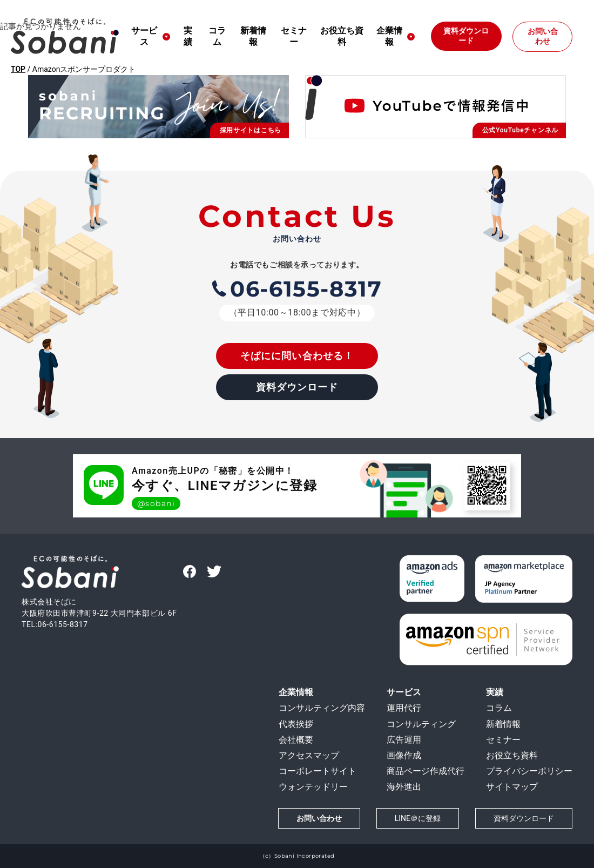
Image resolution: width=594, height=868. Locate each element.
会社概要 (296, 740)
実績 (188, 36)
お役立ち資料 (342, 36)
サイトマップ (512, 787)
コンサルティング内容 (322, 708)
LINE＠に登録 (418, 818)
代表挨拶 (296, 724)
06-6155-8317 (297, 289)
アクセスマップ (309, 755)
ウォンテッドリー (313, 787)
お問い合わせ (543, 36)
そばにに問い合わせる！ (297, 356)
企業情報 (296, 692)
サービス (144, 36)
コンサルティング (421, 724)
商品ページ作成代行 (426, 771)
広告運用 (404, 740)
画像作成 (404, 755)
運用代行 (404, 708)
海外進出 (404, 787)
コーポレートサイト (318, 771)
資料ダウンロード (466, 36)
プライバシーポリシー (529, 771)
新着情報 (253, 36)
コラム (217, 36)
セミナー (294, 36)
